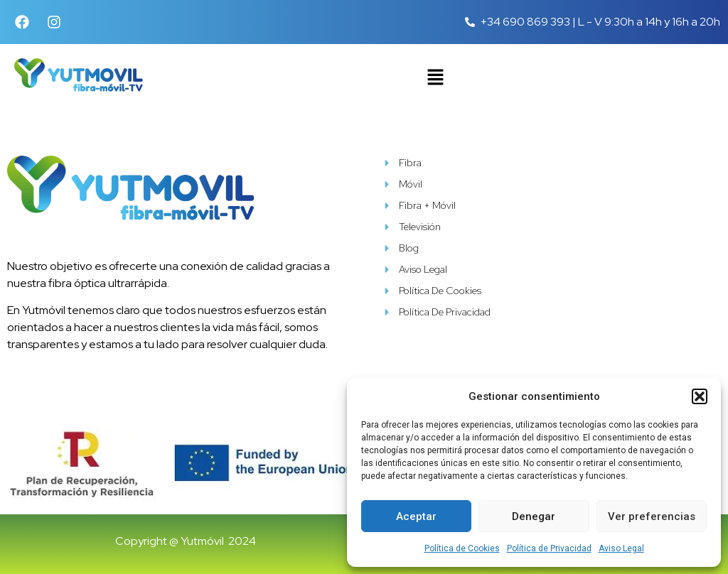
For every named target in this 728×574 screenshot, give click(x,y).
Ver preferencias (652, 516)
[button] (700, 396)
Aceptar (416, 516)
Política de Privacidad (549, 548)
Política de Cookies (462, 548)
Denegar (534, 516)
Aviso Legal (621, 548)
